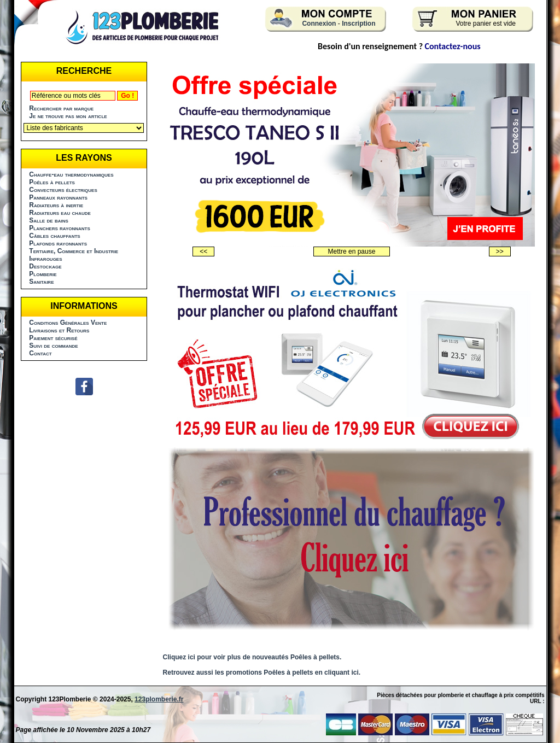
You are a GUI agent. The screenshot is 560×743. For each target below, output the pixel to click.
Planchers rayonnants (60, 228)
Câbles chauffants (54, 236)
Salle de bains (49, 220)
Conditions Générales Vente (68, 323)
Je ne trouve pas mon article (68, 116)
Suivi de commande (53, 346)
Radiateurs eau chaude (60, 213)
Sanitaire (41, 282)
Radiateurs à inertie (56, 205)
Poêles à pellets (52, 182)
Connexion (319, 24)
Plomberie (43, 274)
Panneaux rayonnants (58, 197)
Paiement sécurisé (53, 338)
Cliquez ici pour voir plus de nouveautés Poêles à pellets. (252, 657)
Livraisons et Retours (59, 330)
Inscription (358, 24)
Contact (40, 353)
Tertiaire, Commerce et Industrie (74, 251)
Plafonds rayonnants (58, 243)
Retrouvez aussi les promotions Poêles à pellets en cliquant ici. (262, 672)
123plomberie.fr (159, 699)
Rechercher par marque (61, 108)
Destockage (45, 266)
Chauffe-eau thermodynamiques (71, 174)
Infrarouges (45, 259)
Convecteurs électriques (63, 190)
